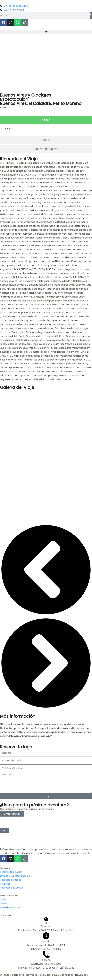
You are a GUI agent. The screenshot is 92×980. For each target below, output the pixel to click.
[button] (46, 32)
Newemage (81, 975)
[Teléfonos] (46, 955)
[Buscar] (91, 15)
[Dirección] (46, 921)
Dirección (46, 926)
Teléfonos (46, 960)
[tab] (46, 120)
